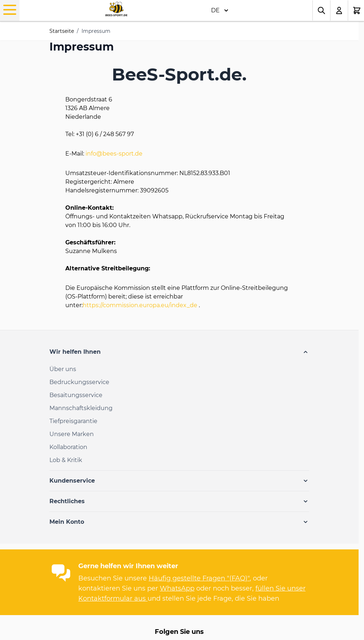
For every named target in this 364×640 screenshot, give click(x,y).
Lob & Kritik (66, 460)
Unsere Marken (72, 434)
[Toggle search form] (321, 10)
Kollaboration (68, 447)
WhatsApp (177, 588)
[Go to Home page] (116, 9)
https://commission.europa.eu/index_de (140, 305)
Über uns (63, 369)
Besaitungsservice (76, 395)
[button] (179, 352)
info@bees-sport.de (114, 154)
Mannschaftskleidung (81, 408)
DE (220, 10)
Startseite (62, 31)
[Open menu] (10, 10)
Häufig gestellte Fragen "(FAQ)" (199, 578)
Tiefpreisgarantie (73, 421)
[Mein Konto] (339, 10)
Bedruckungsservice (79, 382)
